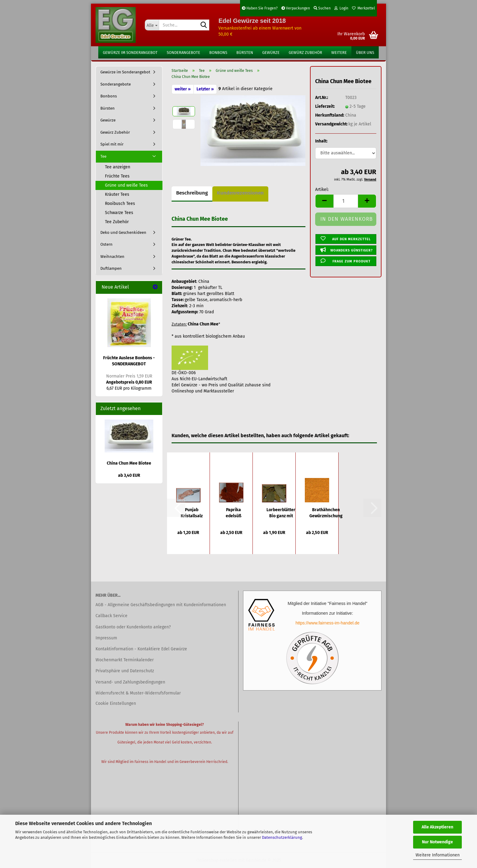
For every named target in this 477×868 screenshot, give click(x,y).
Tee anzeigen (118, 167)
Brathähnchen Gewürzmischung (326, 513)
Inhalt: (321, 141)
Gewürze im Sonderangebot (130, 53)
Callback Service (111, 616)
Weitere (339, 53)
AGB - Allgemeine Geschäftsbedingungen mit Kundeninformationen (161, 605)
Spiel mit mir (112, 144)
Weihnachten (112, 257)
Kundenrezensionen (240, 193)
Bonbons (218, 53)
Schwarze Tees (119, 213)
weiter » (183, 89)
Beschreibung (192, 193)
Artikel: (322, 190)
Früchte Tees (117, 176)
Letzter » (205, 89)
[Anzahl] (346, 201)
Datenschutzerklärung (282, 837)
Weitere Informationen (438, 855)
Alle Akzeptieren (437, 827)
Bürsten (245, 53)
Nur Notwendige (437, 842)
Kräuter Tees (117, 194)
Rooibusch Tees (120, 204)
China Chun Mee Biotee (129, 463)
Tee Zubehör (117, 222)
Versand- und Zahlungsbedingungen (130, 682)
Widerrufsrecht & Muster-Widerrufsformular (138, 693)
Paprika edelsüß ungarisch (233, 513)
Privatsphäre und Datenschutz (125, 671)
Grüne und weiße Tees (126, 185)
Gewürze (271, 53)
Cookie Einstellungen (116, 703)
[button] (324, 201)
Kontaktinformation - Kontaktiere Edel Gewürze (141, 649)
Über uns (365, 53)
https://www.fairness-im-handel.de (327, 623)
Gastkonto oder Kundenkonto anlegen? (133, 627)
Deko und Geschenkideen (123, 232)
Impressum (106, 638)
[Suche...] (152, 25)
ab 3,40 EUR (129, 475)
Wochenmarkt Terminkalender (125, 660)
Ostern (106, 244)
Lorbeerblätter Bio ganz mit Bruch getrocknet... (281, 513)
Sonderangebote (183, 53)
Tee (103, 156)
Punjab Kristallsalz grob (192, 513)
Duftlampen (111, 268)
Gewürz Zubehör (305, 53)
